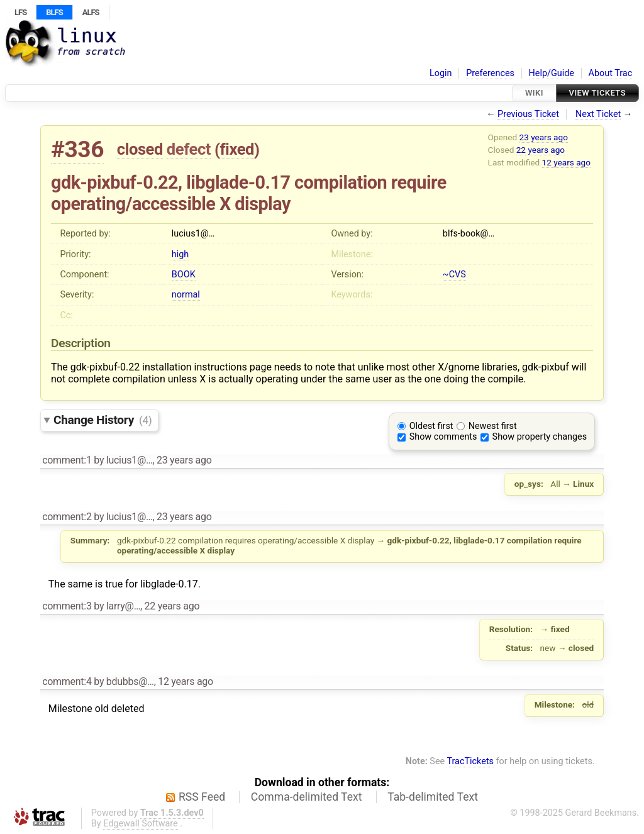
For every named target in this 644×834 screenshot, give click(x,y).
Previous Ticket (528, 114)
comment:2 (67, 517)
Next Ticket (598, 114)
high (180, 254)
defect (189, 149)
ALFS (91, 12)
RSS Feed (202, 797)
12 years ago (566, 162)
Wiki (534, 93)
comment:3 (67, 606)
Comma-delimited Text (307, 797)
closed (140, 149)
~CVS (454, 275)
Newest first (493, 426)
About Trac (611, 73)
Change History (103, 420)
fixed (237, 149)
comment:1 (67, 460)
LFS (20, 12)
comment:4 (67, 681)
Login (441, 73)
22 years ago (541, 150)
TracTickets (470, 761)
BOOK (184, 275)
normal (186, 295)
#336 (77, 149)
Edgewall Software (141, 824)
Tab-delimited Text (433, 797)
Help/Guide (552, 73)
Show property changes (540, 437)
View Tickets (597, 93)
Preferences (490, 73)
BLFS (54, 12)
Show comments (443, 437)
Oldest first (431, 426)
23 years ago (544, 137)
